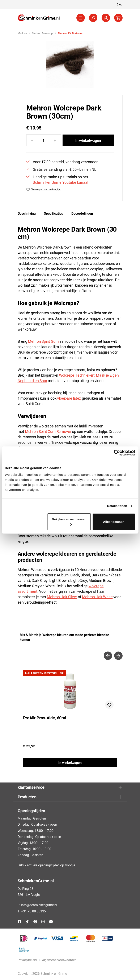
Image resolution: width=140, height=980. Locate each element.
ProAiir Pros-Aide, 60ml (45, 718)
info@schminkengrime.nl (39, 905)
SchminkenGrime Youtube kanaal (60, 182)
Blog (120, 4)
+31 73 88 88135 (33, 911)
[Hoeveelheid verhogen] (55, 140)
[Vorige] (108, 656)
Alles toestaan (114, 521)
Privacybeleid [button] (27, 960)
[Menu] (81, 18)
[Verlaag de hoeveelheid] (32, 140)
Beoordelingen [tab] (82, 213)
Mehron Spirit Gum (43, 341)
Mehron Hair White (97, 597)
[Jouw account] (106, 18)
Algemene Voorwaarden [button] (59, 960)
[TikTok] (27, 921)
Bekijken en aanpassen (69, 521)
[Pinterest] (35, 921)
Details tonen (117, 506)
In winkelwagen (88, 140)
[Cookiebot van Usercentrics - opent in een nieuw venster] (117, 453)
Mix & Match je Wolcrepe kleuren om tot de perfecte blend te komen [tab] (64, 637)
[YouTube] (51, 921)
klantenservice (31, 787)
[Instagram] (43, 921)
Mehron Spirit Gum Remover (48, 431)
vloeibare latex (69, 398)
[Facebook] (20, 921)
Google (70, 865)
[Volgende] (118, 656)
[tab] (27, 213)
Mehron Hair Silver (62, 597)
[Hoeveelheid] (44, 140)
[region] (70, 65)
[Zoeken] (93, 18)
